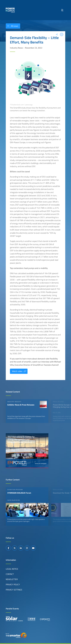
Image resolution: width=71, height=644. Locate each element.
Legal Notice (12, 569)
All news (12, 26)
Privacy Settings (14, 590)
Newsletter (12, 579)
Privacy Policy (13, 585)
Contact (10, 574)
